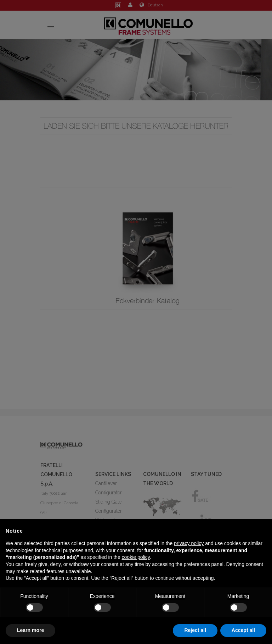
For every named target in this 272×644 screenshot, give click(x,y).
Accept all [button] (243, 630)
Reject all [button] (195, 630)
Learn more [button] (30, 630)
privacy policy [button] (189, 543)
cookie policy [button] (136, 557)
